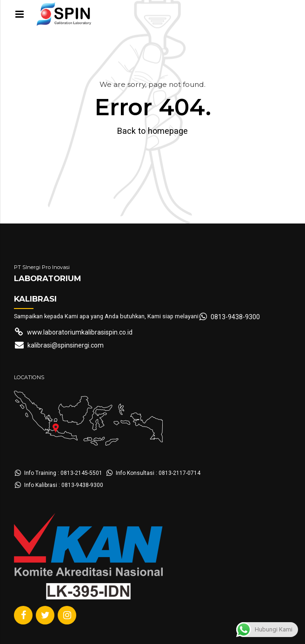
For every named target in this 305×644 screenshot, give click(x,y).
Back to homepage (152, 131)
